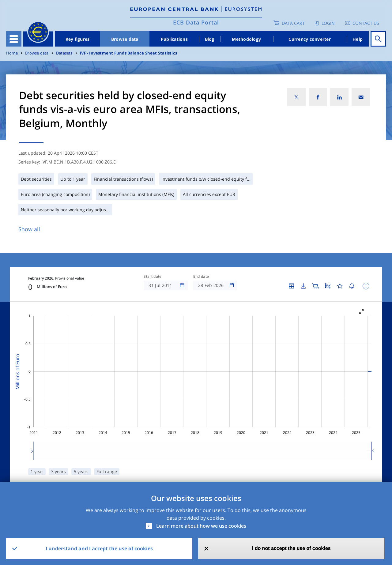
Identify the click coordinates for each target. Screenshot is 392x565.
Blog (210, 39)
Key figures (78, 39)
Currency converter (310, 39)
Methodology (246, 39)
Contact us (366, 23)
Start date (153, 277)
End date (201, 277)
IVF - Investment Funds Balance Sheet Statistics (128, 53)
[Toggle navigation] (14, 39)
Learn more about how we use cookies (201, 526)
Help (358, 39)
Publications (174, 39)
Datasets (64, 53)
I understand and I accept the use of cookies (99, 548)
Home (12, 53)
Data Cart (293, 23)
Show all (29, 229)
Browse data (125, 39)
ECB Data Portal (196, 22)
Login (328, 23)
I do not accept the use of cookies (291, 548)
